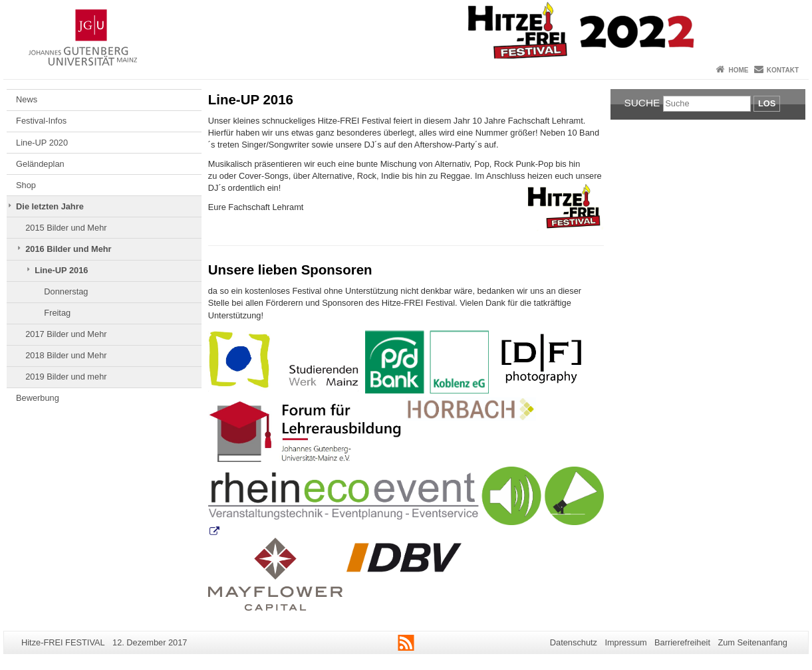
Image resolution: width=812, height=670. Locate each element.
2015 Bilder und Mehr (66, 228)
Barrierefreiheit (682, 642)
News (27, 99)
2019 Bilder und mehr (66, 377)
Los (767, 103)
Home (738, 70)
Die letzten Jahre (50, 206)
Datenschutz (574, 642)
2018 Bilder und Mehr (66, 355)
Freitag (57, 313)
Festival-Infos (41, 121)
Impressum (625, 642)
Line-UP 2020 (42, 143)
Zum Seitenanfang (752, 642)
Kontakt (783, 70)
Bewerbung (38, 398)
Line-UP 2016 (61, 270)
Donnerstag (66, 291)
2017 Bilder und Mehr (66, 334)
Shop (26, 185)
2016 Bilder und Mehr (68, 249)
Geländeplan (40, 164)
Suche (642, 103)
